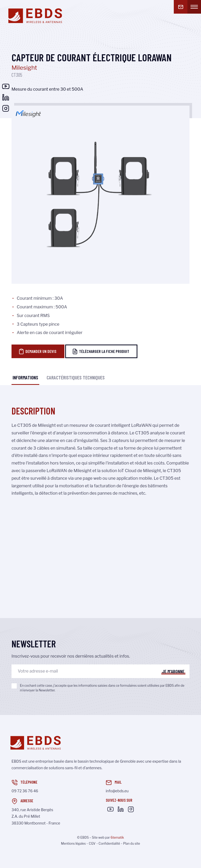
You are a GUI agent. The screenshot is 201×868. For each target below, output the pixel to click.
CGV (92, 844)
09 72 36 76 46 (25, 791)
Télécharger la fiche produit (101, 351)
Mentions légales (73, 844)
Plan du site (131, 844)
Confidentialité (109, 844)
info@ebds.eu (117, 791)
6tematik (117, 837)
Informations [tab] (25, 377)
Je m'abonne (173, 671)
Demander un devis (37, 351)
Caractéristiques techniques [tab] (76, 377)
